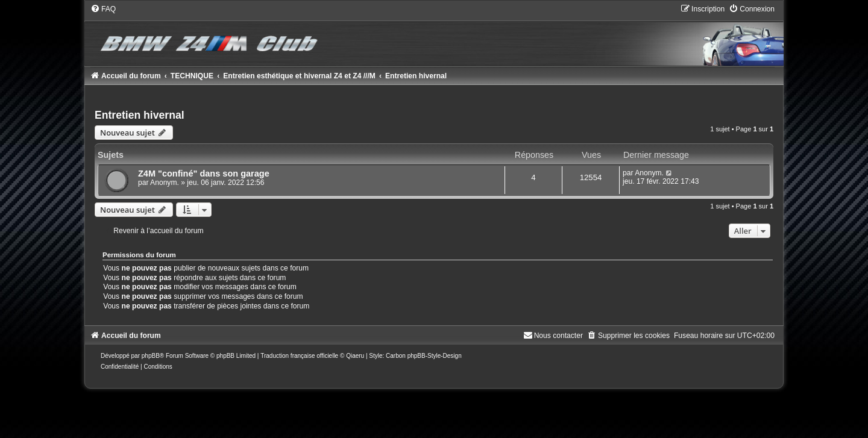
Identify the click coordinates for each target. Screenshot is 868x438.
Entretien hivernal (140, 115)
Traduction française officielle (299, 356)
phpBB (151, 356)
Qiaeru (355, 356)
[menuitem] (103, 9)
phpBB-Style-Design (435, 356)
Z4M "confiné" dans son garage (204, 174)
